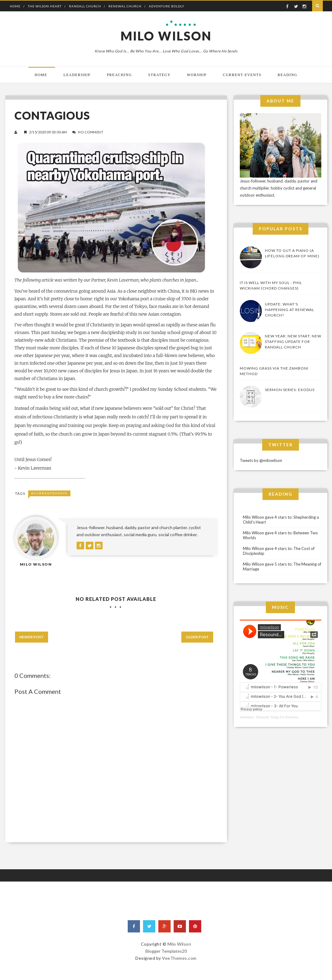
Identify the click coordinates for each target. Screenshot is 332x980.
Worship (197, 75)
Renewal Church (125, 6)
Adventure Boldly (167, 6)
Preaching (119, 75)
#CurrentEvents (49, 493)
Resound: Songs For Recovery (277, 717)
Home (15, 6)
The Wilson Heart (45, 6)
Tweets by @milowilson (261, 460)
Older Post (197, 637)
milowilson (247, 717)
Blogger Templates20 (166, 951)
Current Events (242, 75)
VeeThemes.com (179, 958)
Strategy (159, 75)
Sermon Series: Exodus (290, 390)
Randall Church (85, 6)
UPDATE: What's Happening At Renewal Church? (290, 310)
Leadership (77, 75)
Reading (288, 75)
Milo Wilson (166, 36)
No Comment (91, 132)
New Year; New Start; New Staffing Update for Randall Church (293, 342)
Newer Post (32, 637)
